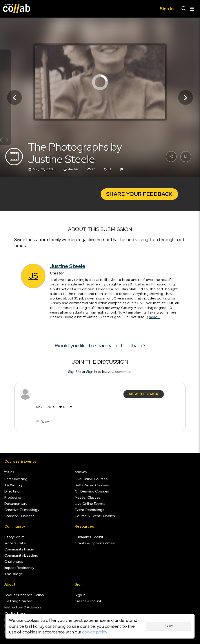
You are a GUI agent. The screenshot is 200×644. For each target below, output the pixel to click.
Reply (45, 422)
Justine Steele (68, 266)
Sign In (92, 372)
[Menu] (192, 9)
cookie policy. (95, 632)
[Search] (184, 9)
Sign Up (75, 372)
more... (155, 317)
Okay (168, 626)
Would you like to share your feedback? (100, 345)
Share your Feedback (139, 194)
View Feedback (144, 394)
